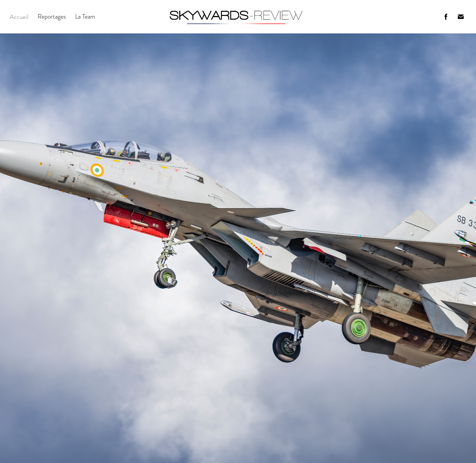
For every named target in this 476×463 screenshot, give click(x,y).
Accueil (19, 17)
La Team (85, 17)
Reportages (52, 17)
